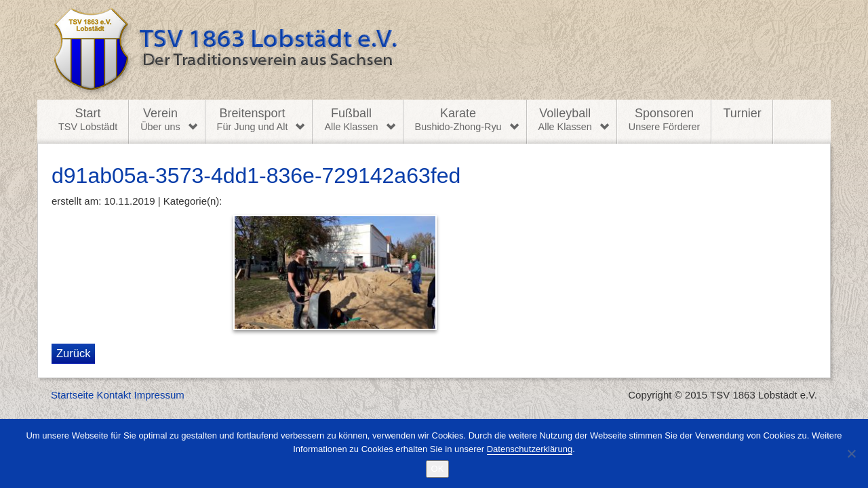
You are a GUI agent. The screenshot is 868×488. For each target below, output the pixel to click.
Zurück (73, 353)
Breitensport (253, 120)
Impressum (159, 395)
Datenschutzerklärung (530, 449)
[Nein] (851, 453)
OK (438, 469)
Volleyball (565, 120)
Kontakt (114, 395)
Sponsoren (665, 120)
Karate (458, 120)
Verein (160, 120)
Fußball (351, 120)
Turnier (742, 113)
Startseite (72, 395)
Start (88, 120)
